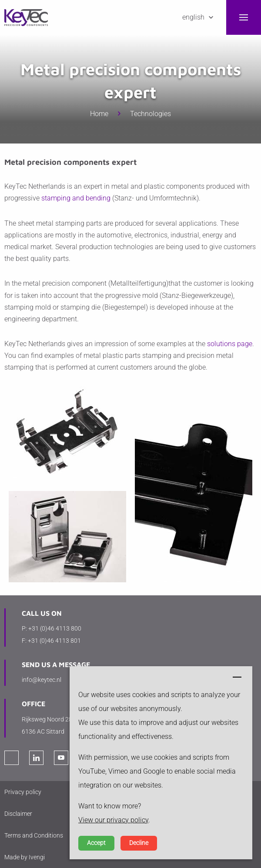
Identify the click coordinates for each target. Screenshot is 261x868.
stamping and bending (76, 198)
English (193, 17)
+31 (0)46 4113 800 (55, 628)
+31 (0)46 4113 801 (54, 641)
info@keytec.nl (42, 680)
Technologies (151, 114)
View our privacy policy (113, 820)
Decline (139, 843)
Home (99, 114)
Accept (96, 843)
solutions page (230, 344)
